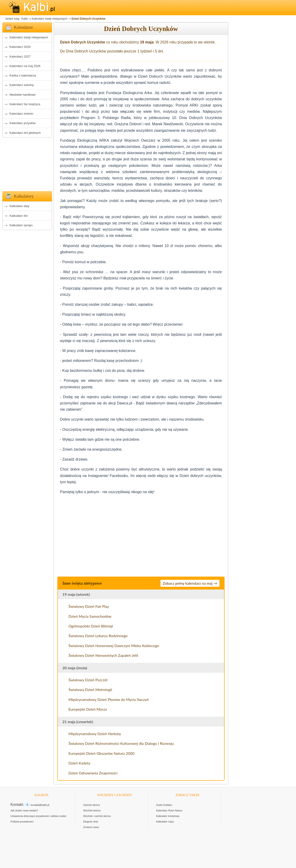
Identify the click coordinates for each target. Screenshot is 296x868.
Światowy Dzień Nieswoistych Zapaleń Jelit (103, 655)
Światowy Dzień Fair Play (89, 606)
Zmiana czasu (91, 827)
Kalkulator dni (19, 216)
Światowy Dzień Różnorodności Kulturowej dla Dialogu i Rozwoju (121, 743)
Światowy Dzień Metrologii (90, 689)
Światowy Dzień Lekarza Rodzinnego (98, 636)
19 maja (147, 42)
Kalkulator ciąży (165, 822)
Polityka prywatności (22, 822)
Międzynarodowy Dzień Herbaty (95, 734)
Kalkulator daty (19, 206)
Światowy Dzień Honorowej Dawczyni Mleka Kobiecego (114, 646)
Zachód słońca (92, 805)
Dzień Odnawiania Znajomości (93, 773)
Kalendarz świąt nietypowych (49, 19)
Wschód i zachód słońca (97, 816)
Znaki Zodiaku (164, 805)
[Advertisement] (27, 163)
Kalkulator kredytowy (168, 816)
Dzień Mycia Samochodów (90, 616)
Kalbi (24, 19)
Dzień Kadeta (79, 763)
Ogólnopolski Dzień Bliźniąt (91, 626)
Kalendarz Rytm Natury (169, 810)
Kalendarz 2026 (20, 47)
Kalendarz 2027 (20, 57)
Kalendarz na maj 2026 (25, 66)
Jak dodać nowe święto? (24, 810)
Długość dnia (91, 822)
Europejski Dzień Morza (88, 709)
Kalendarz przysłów (23, 123)
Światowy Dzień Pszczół (88, 680)
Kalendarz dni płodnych (25, 133)
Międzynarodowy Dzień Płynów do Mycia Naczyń (109, 699)
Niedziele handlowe (23, 95)
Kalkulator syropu (21, 225)
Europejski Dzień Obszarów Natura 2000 (101, 753)
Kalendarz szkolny (22, 85)
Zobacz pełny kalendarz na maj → (190, 583)
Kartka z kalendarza (23, 75)
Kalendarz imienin (21, 114)
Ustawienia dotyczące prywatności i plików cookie (38, 816)
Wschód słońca (92, 810)
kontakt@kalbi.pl (40, 805)
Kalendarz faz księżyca (25, 104)
